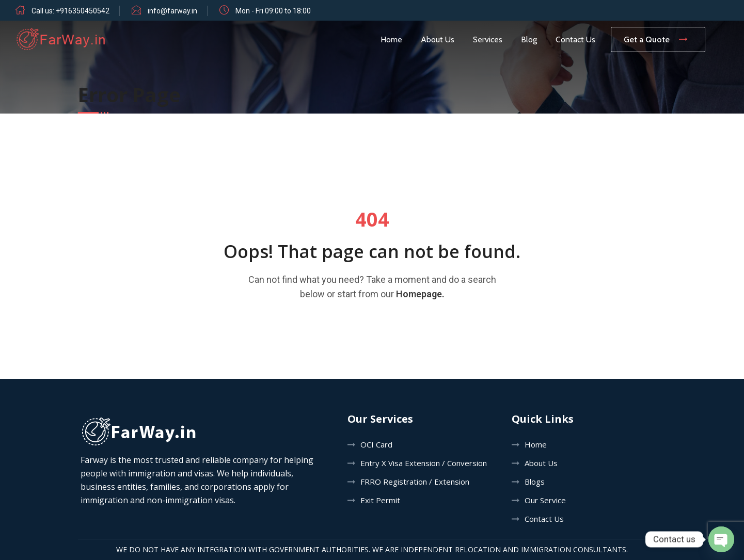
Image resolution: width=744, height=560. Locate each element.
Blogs (535, 482)
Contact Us (575, 39)
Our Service (545, 500)
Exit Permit (380, 500)
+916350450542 (83, 11)
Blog (529, 39)
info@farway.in (172, 11)
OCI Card (376, 444)
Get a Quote (658, 39)
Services (488, 39)
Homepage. (420, 294)
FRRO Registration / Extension (415, 482)
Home (391, 39)
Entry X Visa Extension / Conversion (424, 463)
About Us (438, 39)
